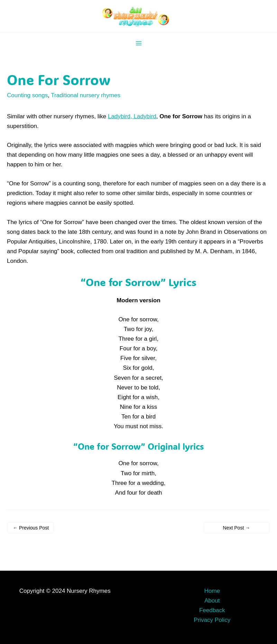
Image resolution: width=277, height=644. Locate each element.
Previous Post (31, 528)
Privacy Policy (212, 620)
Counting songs (27, 95)
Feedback (212, 610)
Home (212, 591)
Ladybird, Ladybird (132, 116)
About (212, 601)
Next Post (237, 528)
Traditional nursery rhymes (86, 95)
